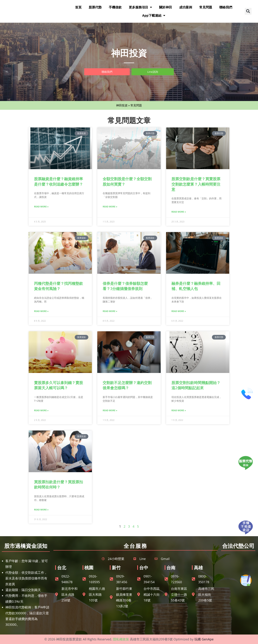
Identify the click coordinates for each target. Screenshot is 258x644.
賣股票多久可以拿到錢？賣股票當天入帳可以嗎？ (58, 385)
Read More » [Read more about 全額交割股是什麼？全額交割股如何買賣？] (110, 207)
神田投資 (122, 105)
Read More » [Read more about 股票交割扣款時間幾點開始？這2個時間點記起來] (179, 410)
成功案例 (186, 7)
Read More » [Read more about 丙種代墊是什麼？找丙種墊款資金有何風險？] (41, 311)
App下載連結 (154, 15)
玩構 (198, 639)
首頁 (78, 7)
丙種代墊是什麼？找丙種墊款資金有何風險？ (58, 286)
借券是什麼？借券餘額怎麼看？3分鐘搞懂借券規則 (125, 286)
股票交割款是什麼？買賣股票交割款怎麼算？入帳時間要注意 (196, 184)
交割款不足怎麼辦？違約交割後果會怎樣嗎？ (127, 385)
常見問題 (206, 7)
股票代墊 (95, 7)
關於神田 (166, 7)
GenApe (208, 639)
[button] (248, 11)
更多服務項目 (140, 7)
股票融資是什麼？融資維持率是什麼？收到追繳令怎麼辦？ (58, 181)
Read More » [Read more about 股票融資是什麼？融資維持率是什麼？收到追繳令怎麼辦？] (41, 207)
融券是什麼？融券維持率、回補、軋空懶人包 (196, 286)
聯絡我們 (226, 7)
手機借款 (115, 7)
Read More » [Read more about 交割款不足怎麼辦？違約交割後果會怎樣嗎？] (110, 410)
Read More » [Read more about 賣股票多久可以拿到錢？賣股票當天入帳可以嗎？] (41, 410)
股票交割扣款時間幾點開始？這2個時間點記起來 (196, 385)
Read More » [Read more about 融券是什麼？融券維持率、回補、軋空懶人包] (179, 311)
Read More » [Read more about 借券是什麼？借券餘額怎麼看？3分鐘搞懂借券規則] (110, 311)
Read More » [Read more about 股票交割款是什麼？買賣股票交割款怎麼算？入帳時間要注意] (179, 212)
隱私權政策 (121, 639)
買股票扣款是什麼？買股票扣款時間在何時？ (58, 484)
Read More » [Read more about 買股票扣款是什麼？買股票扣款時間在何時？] (41, 510)
